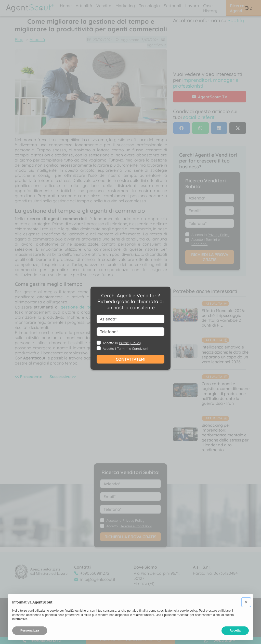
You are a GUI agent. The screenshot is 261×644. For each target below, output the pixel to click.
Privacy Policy (130, 343)
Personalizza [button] (30, 630)
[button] (246, 602)
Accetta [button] (235, 630)
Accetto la (122, 343)
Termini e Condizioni (133, 348)
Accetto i (125, 348)
